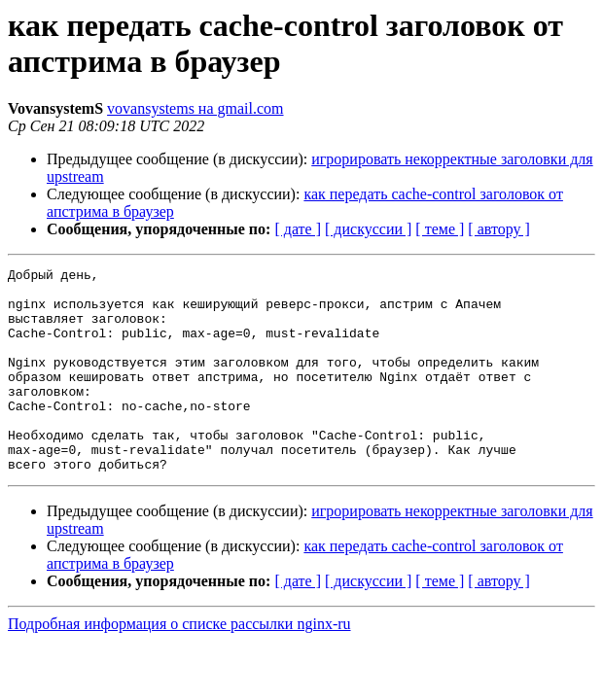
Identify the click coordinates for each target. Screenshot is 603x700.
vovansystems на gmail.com (195, 108)
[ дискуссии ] (368, 229)
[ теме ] (440, 229)
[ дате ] (298, 229)
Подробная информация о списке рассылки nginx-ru (179, 665)
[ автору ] (498, 229)
